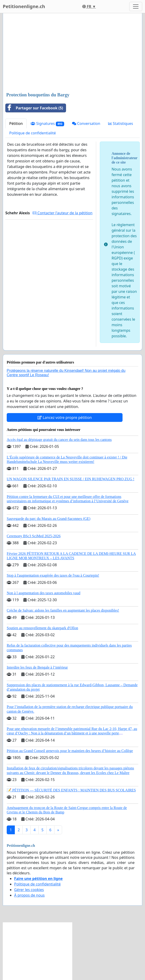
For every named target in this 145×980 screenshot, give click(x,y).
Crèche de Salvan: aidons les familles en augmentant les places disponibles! (63, 610)
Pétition (16, 123)
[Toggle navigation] (136, 6)
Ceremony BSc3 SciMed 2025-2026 (34, 536)
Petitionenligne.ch (24, 6)
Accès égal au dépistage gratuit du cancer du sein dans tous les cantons (59, 440)
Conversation (86, 123)
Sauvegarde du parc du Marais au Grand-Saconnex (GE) (49, 519)
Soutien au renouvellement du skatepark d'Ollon (42, 628)
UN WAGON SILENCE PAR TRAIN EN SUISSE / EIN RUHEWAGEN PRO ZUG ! (71, 479)
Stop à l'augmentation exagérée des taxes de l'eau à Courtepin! (53, 575)
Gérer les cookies (29, 890)
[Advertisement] (72, 53)
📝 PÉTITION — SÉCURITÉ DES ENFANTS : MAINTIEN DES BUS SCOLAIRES (71, 790)
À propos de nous (29, 895)
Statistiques (121, 123)
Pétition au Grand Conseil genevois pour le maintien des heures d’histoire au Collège (70, 751)
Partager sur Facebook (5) (34, 108)
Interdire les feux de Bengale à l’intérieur (37, 667)
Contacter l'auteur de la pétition (63, 213)
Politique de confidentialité (33, 133)
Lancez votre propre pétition (65, 417)
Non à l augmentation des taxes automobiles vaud (44, 593)
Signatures (47, 124)
